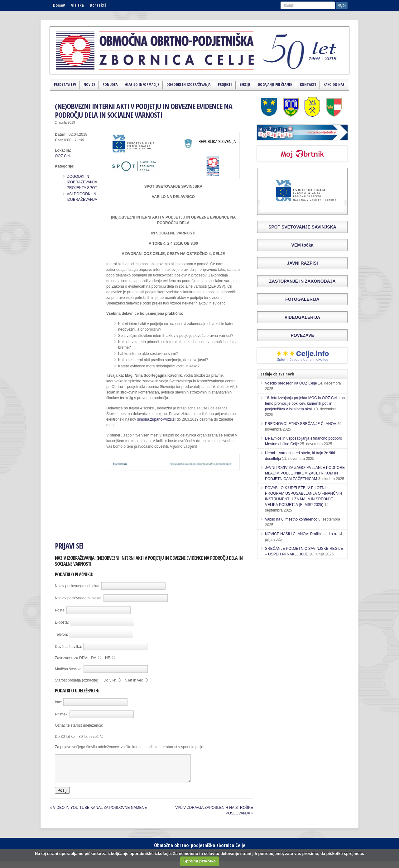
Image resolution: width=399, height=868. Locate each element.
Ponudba (110, 85)
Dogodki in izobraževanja (188, 85)
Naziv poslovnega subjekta (77, 586)
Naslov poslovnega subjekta (78, 598)
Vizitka (77, 5)
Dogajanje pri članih (275, 85)
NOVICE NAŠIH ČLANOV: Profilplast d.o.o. (301, 534)
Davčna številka (68, 647)
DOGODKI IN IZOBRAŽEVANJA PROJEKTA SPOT (82, 182)
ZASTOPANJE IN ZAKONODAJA (302, 281)
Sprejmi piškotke (199, 861)
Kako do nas (334, 85)
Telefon (61, 634)
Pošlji (62, 796)
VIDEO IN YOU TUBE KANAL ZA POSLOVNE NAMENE (100, 813)
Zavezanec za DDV (71, 658)
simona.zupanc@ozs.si (156, 419)
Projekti (225, 85)
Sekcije (245, 85)
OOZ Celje (64, 156)
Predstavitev (65, 85)
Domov (59, 5)
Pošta (60, 610)
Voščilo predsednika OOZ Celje (291, 383)
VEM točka (303, 245)
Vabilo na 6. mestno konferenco (291, 519)
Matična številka (68, 669)
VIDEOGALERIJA (302, 317)
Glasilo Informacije (142, 85)
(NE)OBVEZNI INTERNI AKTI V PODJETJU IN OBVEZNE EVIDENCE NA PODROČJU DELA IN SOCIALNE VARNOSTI (144, 111)
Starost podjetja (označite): (77, 680)
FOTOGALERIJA (302, 299)
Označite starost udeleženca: (79, 725)
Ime (58, 702)
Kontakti (98, 5)
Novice (89, 85)
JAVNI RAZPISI (302, 263)
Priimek (61, 714)
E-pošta (61, 622)
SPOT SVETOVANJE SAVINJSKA (302, 227)
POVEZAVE (302, 335)
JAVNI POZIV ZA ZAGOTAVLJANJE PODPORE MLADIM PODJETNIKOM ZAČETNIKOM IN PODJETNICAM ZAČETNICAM (305, 473)
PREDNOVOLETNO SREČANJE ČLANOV (301, 424)
